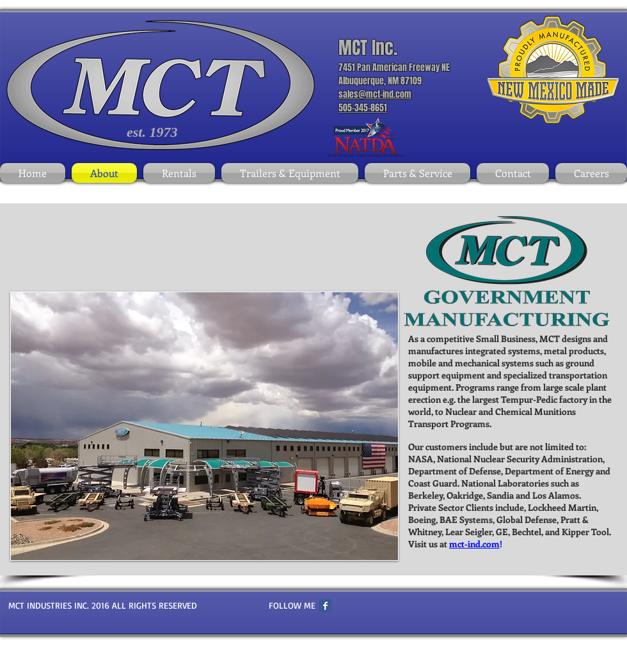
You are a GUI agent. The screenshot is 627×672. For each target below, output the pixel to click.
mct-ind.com (474, 544)
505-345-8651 (363, 108)
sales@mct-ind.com (375, 94)
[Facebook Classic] (325, 606)
